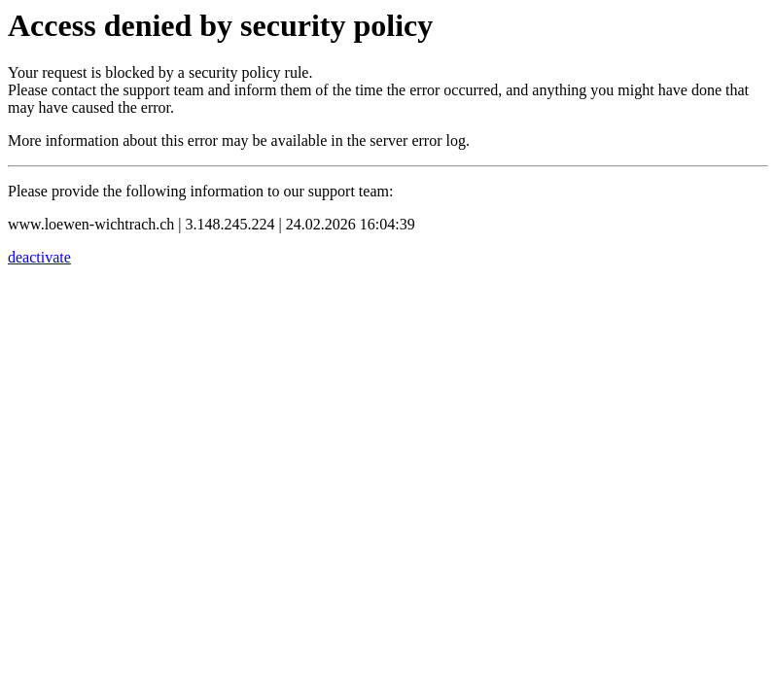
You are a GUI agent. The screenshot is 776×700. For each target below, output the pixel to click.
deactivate (39, 257)
